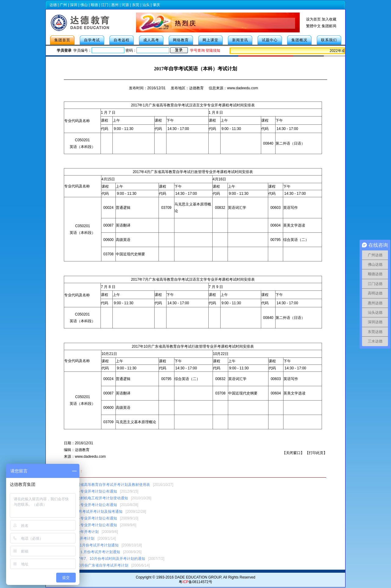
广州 (63, 5)
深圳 (74, 5)
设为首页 (313, 19)
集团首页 (62, 40)
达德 (53, 5)
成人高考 (151, 40)
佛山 (84, 5)
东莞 (136, 5)
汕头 (146, 5)
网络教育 (181, 40)
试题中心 (270, 40)
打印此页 (316, 453)
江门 (105, 5)
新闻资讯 (240, 40)
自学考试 (92, 40)
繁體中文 (313, 26)
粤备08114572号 (195, 582)
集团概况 (299, 40)
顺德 (94, 5)
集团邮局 (329, 26)
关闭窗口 (293, 453)
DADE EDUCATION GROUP (198, 577)
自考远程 (122, 40)
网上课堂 (210, 40)
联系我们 (329, 40)
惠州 (115, 5)
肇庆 (156, 5)
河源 (125, 5)
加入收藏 (329, 19)
